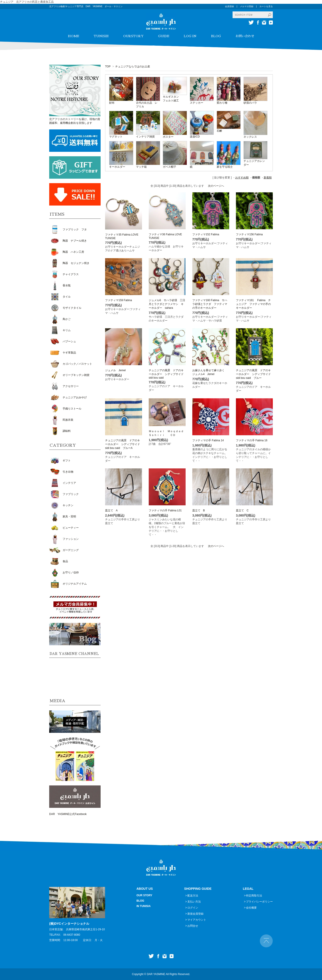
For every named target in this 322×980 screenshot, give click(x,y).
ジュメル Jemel (115, 370)
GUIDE (164, 36)
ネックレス (250, 137)
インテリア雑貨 (145, 137)
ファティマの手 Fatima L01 (165, 510)
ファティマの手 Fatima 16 (252, 440)
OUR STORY (144, 895)
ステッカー (197, 103)
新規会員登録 (195, 914)
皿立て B (199, 510)
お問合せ (193, 926)
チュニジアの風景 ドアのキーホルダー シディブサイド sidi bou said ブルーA (124, 444)
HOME (73, 36)
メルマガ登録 (247, 6)
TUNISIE (101, 36)
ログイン (193, 908)
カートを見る (266, 6)
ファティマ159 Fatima (119, 300)
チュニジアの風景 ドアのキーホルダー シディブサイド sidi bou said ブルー (255, 374)
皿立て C (242, 510)
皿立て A (111, 510)
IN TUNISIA (143, 906)
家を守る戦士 (225, 167)
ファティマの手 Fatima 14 (208, 440)
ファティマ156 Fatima (249, 234)
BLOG (216, 36)
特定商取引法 (254, 896)
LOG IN (190, 36)
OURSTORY (133, 36)
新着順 (268, 178)
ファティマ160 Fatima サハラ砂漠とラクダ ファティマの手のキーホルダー (210, 304)
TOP (108, 66)
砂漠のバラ (250, 103)
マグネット (116, 137)
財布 (112, 103)
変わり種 (222, 103)
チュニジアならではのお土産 (133, 66)
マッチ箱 (141, 167)
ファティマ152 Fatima (206, 234)
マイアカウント (197, 920)
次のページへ (216, 186)
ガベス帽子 (169, 167)
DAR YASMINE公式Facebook (68, 814)
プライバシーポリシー (259, 902)
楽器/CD (195, 137)
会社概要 (251, 908)
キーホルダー (117, 167)
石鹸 (219, 131)
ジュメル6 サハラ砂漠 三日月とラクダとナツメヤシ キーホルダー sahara (167, 304)
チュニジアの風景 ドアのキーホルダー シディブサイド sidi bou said (167, 374)
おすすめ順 (242, 178)
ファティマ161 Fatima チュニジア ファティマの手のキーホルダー (253, 304)
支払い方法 (194, 902)
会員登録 (229, 6)
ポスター (168, 137)
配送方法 (193, 896)
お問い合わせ (245, 36)
